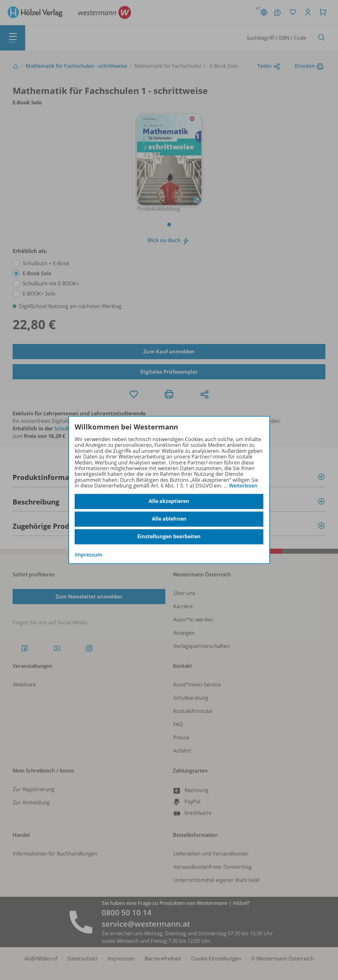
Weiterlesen (243, 486)
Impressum (88, 555)
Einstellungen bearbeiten (169, 537)
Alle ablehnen (169, 519)
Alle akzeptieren (169, 501)
